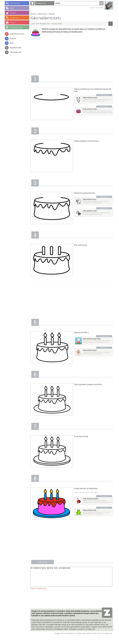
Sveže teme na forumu (17, 34)
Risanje (52, 14)
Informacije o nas (15, 52)
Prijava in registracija (96, 7)
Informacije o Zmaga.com (102, 638)
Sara (37, 24)
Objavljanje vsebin (16, 48)
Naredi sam (42, 14)
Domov (33, 14)
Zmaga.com (41, 3)
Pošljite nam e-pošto (84, 638)
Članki (12, 43)
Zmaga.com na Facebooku (65, 638)
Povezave (13, 38)
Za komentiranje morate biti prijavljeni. (71, 579)
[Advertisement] (72, 57)
